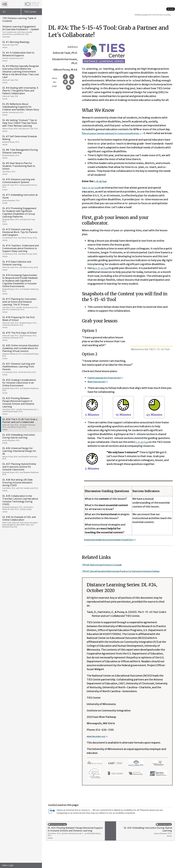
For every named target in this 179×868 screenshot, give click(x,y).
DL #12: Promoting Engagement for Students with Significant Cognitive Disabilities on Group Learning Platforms (21, 216)
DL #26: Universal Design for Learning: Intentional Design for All (21, 453)
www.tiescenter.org (100, 744)
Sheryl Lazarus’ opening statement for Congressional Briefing (123, 133)
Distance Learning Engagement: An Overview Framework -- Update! (21, 31)
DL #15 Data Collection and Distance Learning (21, 266)
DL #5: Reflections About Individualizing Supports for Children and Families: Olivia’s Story (21, 109)
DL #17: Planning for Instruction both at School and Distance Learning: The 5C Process (21, 305)
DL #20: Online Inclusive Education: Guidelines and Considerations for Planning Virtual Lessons (21, 352)
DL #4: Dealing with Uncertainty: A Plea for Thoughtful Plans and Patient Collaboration (21, 93)
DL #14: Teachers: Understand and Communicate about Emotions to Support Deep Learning (21, 251)
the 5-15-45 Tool (103, 272)
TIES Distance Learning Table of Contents (19, 20)
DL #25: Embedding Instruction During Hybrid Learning (21, 439)
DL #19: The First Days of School (21, 336)
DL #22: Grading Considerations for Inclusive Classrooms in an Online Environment (21, 386)
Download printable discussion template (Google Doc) (118, 543)
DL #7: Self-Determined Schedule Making (21, 140)
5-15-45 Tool (143, 446)
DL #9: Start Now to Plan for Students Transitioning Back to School (21, 168)
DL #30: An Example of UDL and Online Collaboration (21, 522)
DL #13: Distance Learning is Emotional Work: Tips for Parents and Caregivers (21, 235)
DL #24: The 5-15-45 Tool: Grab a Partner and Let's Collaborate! (21, 424)
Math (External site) (101, 385)
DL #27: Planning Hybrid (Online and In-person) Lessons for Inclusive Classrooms (21, 469)
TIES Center (30, 12)
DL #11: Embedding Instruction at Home (21, 199)
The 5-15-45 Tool (93, 192)
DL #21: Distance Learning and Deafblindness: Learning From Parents (21, 369)
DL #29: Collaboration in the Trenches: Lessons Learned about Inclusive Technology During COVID (21, 504)
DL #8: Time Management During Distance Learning (21, 154)
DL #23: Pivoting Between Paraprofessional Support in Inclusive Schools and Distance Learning (21, 406)
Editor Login (8, 865)
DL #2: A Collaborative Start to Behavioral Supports (21, 57)
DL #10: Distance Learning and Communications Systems (21, 184)
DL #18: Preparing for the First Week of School (21, 322)
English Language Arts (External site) (112, 382)
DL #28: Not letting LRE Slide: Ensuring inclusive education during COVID (21, 485)
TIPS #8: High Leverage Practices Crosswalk (108, 569)
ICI (4, 12)
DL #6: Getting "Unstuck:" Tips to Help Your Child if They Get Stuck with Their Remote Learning (21, 125)
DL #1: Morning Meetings (21, 45)
